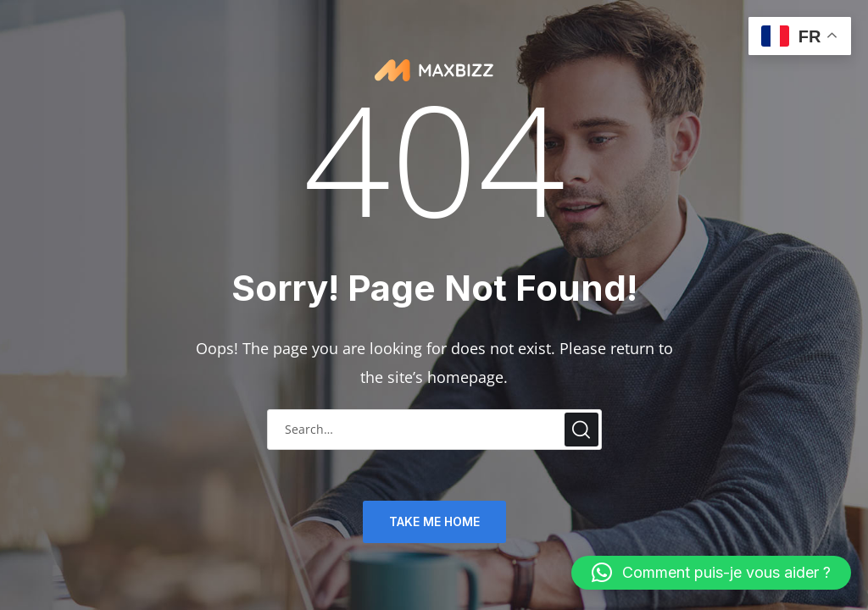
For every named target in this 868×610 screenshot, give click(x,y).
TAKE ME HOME (434, 521)
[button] (711, 573)
